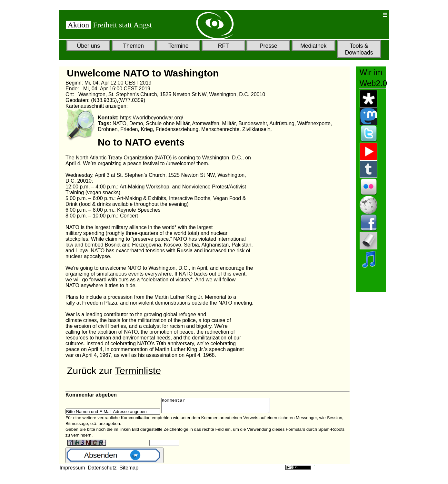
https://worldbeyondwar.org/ (152, 118)
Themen (133, 46)
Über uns (89, 46)
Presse (269, 46)
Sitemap (129, 471)
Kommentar (222, 407)
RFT (224, 46)
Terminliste (138, 371)
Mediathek (313, 46)
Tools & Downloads (359, 49)
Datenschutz (102, 471)
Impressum (72, 471)
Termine (179, 46)
